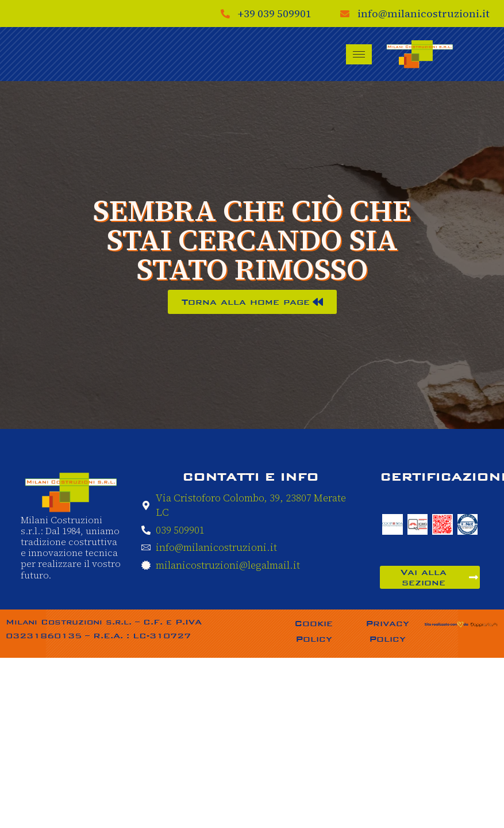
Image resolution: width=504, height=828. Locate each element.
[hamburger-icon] (359, 54)
